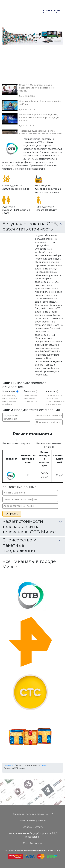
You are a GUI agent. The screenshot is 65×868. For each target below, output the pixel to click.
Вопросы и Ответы (33, 827)
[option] (32, 36)
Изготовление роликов (32, 821)
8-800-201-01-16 (53, 10)
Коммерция (9, 391)
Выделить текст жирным (16, 443)
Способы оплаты (32, 843)
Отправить (12, 514)
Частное (51, 391)
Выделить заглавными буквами (49, 445)
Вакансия (29, 391)
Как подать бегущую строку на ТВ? (33, 814)
